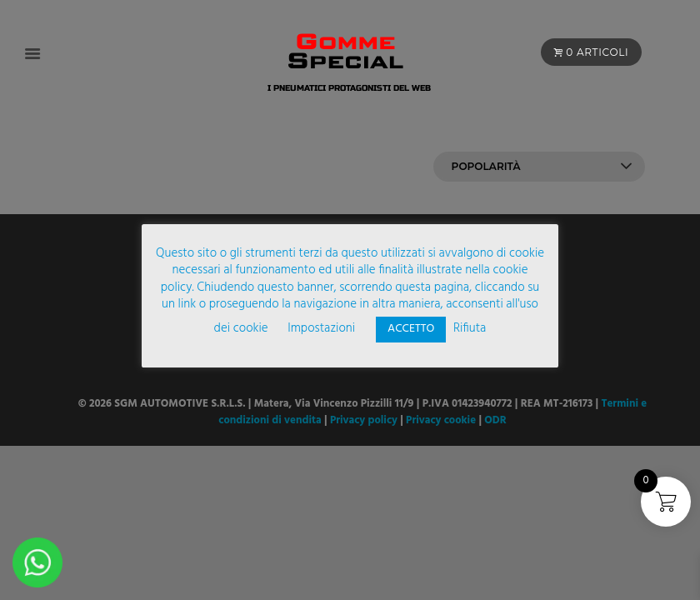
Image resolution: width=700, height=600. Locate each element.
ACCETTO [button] (411, 329)
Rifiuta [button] (470, 328)
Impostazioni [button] (321, 328)
